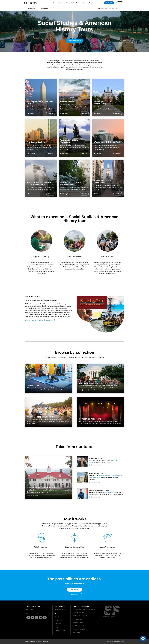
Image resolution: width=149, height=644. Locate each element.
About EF (58, 624)
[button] (143, 639)
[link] (31, 3)
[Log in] (120, 3)
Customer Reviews (60, 630)
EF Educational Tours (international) (84, 609)
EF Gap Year (77, 632)
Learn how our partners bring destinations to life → (41, 320)
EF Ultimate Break (79, 626)
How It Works (59, 620)
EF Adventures (77, 619)
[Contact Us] (109, 3)
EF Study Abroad (78, 623)
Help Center (59, 617)
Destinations (45, 8)
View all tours (74, 590)
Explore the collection (75, 41)
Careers (108, 641)
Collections (31, 8)
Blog (56, 627)
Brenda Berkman (110, 492)
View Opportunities (61, 609)
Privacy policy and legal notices (117, 641)
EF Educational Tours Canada (82, 616)
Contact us (74, 595)
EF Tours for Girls (78, 613)
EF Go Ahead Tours (79, 629)
